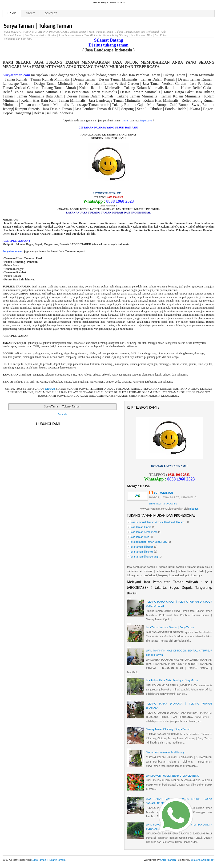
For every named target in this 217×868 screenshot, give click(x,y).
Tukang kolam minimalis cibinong (165, 752)
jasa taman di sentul (142, 552)
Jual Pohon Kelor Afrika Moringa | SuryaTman (172, 680)
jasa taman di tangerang (144, 557)
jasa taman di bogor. (142, 547)
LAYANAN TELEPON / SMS (107, 193)
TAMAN (50, 389)
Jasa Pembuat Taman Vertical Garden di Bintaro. (158, 522)
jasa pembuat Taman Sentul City (149, 542)
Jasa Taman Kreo (140, 537)
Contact (51, 13)
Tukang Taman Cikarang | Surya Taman (168, 729)
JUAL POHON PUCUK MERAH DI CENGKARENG (173, 776)
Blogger (194, 509)
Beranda (62, 414)
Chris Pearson (168, 860)
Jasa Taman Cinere (141, 527)
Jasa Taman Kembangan (144, 532)
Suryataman (164, 493)
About (30, 13)
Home (12, 13)
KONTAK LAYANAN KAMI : (169, 466)
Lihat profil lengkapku (163, 504)
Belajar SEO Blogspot (203, 860)
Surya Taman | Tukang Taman (38, 26)
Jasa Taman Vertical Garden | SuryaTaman (170, 627)
